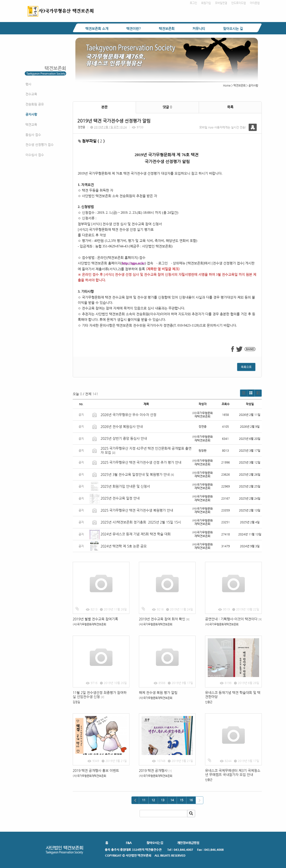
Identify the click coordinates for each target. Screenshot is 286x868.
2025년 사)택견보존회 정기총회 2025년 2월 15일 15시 (141, 522)
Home (227, 86)
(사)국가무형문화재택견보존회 (89, 624)
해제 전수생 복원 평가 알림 (158, 693)
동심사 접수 (33, 135)
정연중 (81, 127)
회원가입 (206, 3)
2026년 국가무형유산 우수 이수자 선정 (128, 415)
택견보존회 (167, 29)
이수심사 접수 (35, 155)
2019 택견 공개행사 (155, 770)
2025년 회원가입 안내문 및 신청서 (125, 486)
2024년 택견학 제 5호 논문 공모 (124, 546)
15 (182, 800)
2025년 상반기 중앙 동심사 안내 (124, 438)
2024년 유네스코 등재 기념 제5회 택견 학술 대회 (136, 534)
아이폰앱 (255, 3)
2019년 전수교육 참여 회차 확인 (164, 619)
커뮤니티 (199, 29)
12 (153, 800)
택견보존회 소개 (97, 29)
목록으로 (246, 367)
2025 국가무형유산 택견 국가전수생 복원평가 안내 (137, 510)
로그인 (193, 3)
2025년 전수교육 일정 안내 (121, 498)
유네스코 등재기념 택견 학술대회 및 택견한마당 (233, 695)
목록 (230, 107)
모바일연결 (221, 3)
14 (172, 800)
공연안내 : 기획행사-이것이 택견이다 (233, 619)
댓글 (167, 107)
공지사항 (31, 114)
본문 (104, 107)
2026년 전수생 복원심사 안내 (122, 426)
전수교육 (31, 94)
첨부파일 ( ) (91, 141)
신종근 (209, 702)
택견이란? (134, 29)
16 (191, 800)
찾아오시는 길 (233, 29)
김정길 (76, 702)
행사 (28, 84)
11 (144, 800)
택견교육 (31, 125)
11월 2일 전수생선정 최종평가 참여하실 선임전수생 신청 (100, 695)
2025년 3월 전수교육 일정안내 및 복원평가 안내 (135, 474)
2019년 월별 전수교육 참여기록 (95, 619)
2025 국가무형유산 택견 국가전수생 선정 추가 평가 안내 (141, 462)
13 (163, 800)
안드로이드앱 (238, 3)
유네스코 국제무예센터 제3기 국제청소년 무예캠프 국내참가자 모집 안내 (233, 773)
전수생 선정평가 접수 (40, 145)
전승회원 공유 (35, 104)
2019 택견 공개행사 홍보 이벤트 (96, 770)
